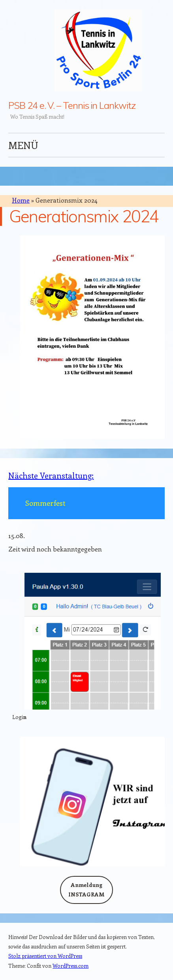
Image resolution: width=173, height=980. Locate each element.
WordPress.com (71, 966)
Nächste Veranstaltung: (51, 475)
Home (21, 200)
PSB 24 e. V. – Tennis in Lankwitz (72, 105)
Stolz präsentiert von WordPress (45, 956)
